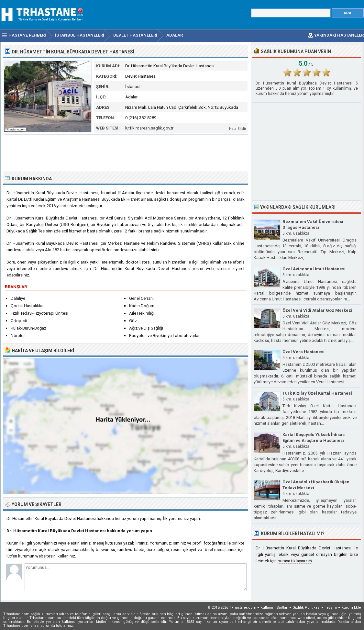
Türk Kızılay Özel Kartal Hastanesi (317, 393)
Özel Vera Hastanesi (303, 352)
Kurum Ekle (351, 607)
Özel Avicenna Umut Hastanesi (314, 269)
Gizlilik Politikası (306, 607)
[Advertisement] (126, 152)
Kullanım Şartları (274, 607)
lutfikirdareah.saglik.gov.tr (149, 128)
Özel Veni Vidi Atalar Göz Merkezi (317, 310)
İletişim (331, 607)
